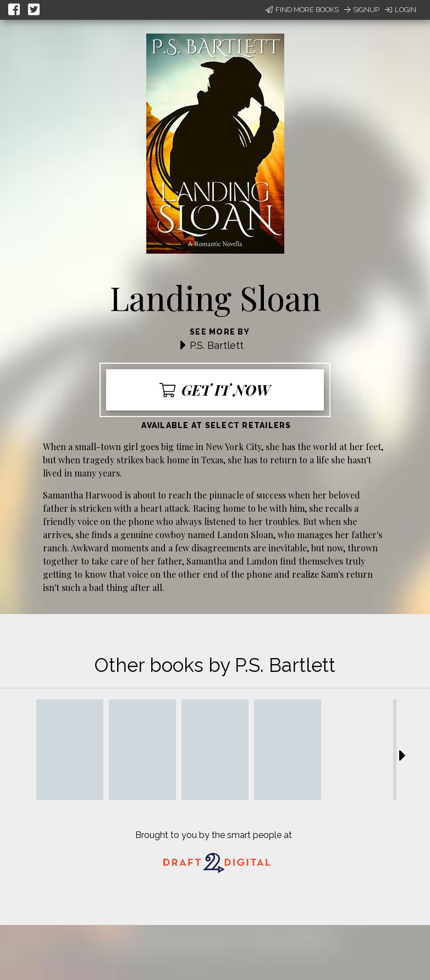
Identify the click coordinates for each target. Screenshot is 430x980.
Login (401, 10)
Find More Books (302, 10)
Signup (362, 10)
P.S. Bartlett (217, 345)
